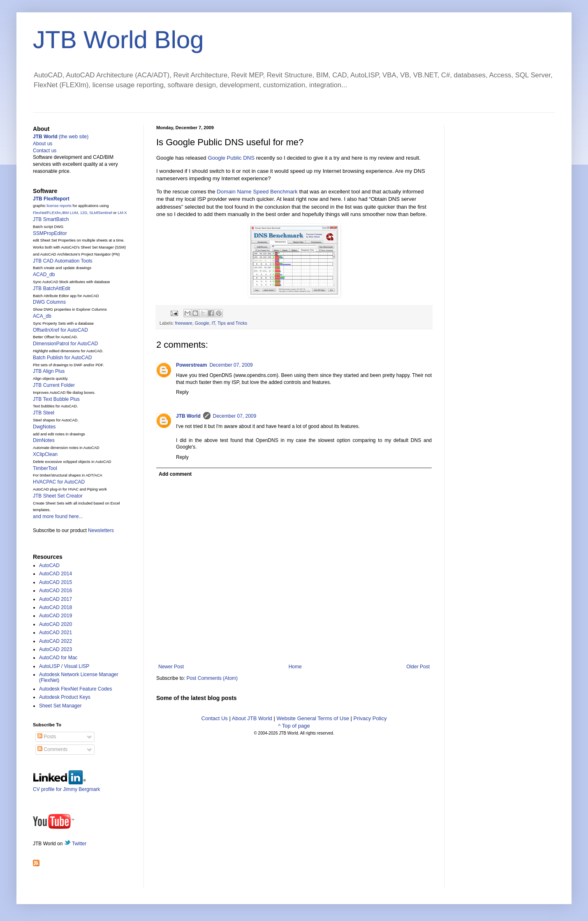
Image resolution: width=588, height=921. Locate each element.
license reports (59, 206)
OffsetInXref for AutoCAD (60, 330)
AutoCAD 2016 (56, 591)
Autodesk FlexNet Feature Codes (75, 689)
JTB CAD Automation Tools (63, 261)
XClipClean (45, 454)
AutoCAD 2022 (56, 641)
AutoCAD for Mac (58, 658)
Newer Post (171, 667)
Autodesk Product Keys (65, 697)
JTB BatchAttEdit (52, 288)
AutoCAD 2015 (56, 582)
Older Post (418, 667)
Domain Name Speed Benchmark (257, 192)
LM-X (122, 213)
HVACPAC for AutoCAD (59, 482)
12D (84, 213)
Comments (52, 749)
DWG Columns (49, 302)
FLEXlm (54, 213)
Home (295, 667)
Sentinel (105, 213)
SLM (93, 213)
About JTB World (252, 718)
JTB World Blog (118, 40)
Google (202, 323)
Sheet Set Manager (60, 706)
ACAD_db (44, 274)
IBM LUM (70, 213)
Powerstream (191, 365)
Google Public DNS (231, 158)
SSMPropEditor (50, 233)
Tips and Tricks (232, 323)
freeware (184, 323)
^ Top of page (294, 726)
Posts (47, 737)
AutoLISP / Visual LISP (64, 666)
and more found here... (58, 516)
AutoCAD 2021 (56, 633)
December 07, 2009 (231, 365)
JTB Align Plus (49, 371)
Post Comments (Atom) (212, 678)
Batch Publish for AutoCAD (62, 358)
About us (43, 144)
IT (213, 323)
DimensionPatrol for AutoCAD (65, 344)
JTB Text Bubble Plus (56, 399)
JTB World (188, 416)
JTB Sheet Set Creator (58, 496)
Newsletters (101, 530)
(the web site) (61, 137)
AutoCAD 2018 (56, 607)
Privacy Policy (370, 718)
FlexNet (39, 213)
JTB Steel (44, 413)
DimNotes (44, 440)
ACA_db (42, 316)
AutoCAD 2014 (56, 574)
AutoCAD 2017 (56, 599)
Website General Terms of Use (313, 718)
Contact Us (215, 718)
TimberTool (45, 468)
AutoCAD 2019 (56, 616)
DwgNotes (44, 427)
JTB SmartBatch (51, 219)
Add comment (175, 474)
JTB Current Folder (54, 385)
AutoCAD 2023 (56, 649)
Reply (182, 392)
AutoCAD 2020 (56, 624)
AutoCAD (49, 565)
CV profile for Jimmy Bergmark (66, 786)
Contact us (45, 151)
